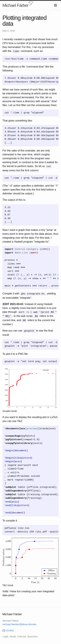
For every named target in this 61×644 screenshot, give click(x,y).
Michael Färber (15, 5)
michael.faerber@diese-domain (19, 623)
